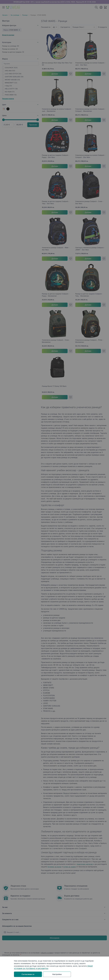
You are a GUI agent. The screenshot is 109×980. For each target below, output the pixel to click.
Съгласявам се (28, 974)
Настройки (57, 974)
